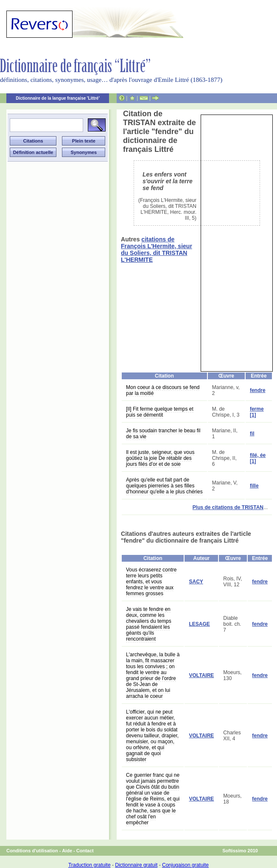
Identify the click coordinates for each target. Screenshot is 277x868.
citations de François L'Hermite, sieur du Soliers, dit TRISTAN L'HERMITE (157, 249)
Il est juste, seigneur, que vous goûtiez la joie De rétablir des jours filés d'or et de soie (160, 458)
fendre (258, 390)
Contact (85, 851)
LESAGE (199, 624)
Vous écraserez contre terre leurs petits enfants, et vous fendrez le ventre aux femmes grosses (151, 582)
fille (254, 486)
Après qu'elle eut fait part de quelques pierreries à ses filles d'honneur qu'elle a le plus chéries (164, 486)
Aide (67, 851)
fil (252, 434)
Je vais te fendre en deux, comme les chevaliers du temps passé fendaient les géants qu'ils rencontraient (149, 624)
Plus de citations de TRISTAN (228, 507)
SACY (196, 582)
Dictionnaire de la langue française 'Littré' (58, 98)
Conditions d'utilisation (32, 851)
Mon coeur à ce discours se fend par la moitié (163, 390)
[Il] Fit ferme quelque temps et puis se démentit (160, 412)
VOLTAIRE (201, 675)
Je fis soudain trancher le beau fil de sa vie (163, 434)
